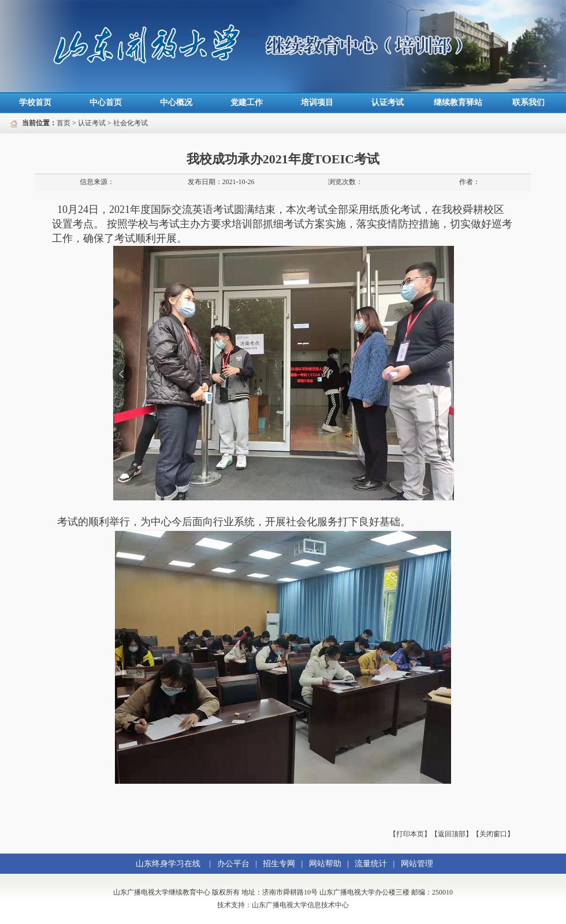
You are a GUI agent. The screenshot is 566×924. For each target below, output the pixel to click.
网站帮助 (325, 864)
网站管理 (417, 864)
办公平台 (233, 864)
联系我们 (528, 102)
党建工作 (247, 102)
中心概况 (176, 102)
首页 (64, 123)
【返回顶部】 (452, 834)
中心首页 (106, 102)
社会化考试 (131, 123)
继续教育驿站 (458, 102)
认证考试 (388, 102)
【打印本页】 (410, 834)
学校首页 (35, 102)
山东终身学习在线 (168, 864)
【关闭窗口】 (493, 834)
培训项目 (317, 102)
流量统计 (371, 864)
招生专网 (279, 864)
